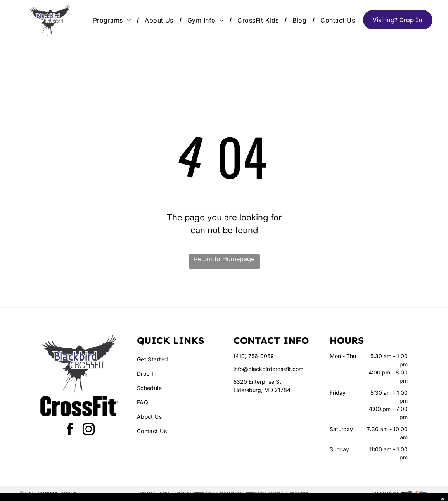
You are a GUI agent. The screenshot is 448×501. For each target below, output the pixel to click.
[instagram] (89, 431)
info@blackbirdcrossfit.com (268, 369)
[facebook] (70, 431)
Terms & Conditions (288, 494)
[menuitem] (113, 20)
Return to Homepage (224, 259)
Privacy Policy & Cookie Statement (176, 494)
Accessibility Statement (240, 494)
